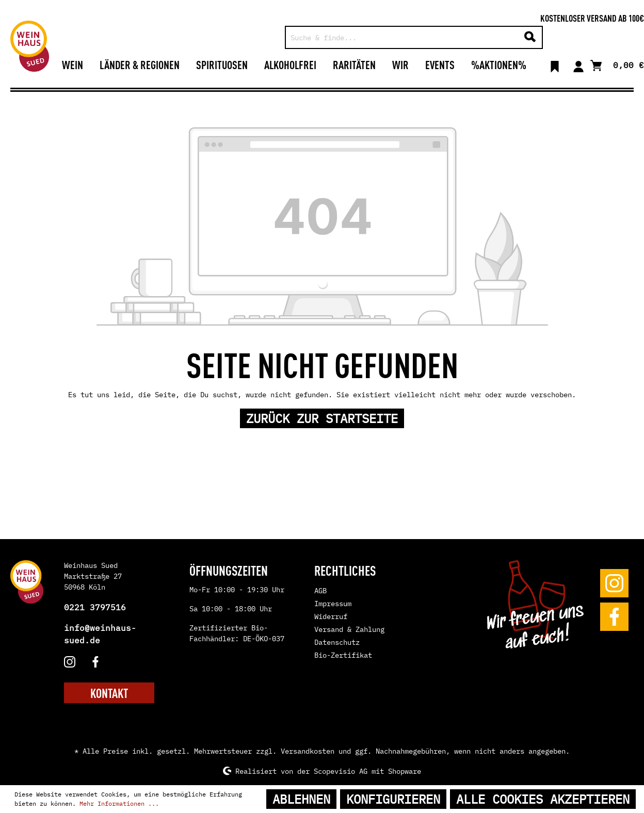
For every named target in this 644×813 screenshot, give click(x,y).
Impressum (333, 604)
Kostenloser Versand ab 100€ (592, 18)
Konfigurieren (393, 799)
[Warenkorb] (617, 64)
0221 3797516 (95, 607)
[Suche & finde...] (402, 37)
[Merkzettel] (555, 64)
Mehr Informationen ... (119, 803)
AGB (320, 591)
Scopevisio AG (341, 771)
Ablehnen (301, 799)
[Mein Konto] (578, 64)
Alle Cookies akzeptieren (543, 799)
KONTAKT (109, 693)
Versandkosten (308, 751)
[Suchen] (530, 37)
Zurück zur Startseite (322, 418)
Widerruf (331, 616)
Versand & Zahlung (349, 629)
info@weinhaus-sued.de (100, 634)
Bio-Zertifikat (343, 655)
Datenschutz (337, 642)
